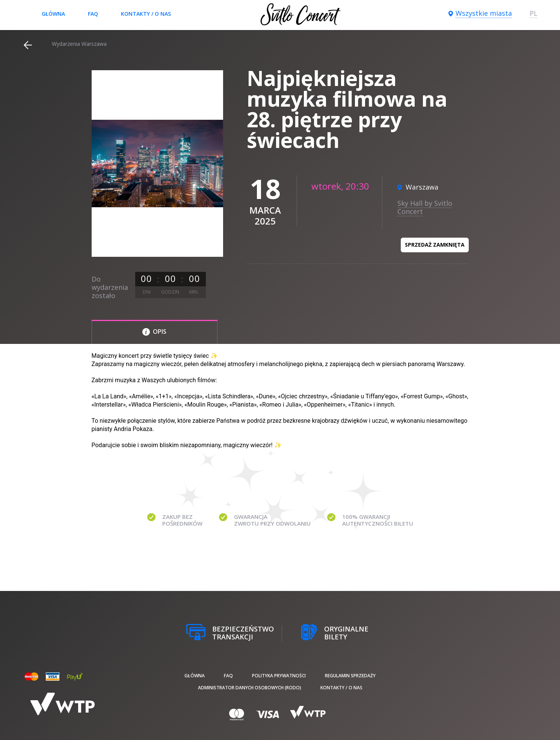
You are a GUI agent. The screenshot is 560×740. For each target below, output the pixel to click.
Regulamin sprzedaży (350, 676)
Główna (53, 14)
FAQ (93, 14)
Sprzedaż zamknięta (435, 245)
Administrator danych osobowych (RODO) (250, 688)
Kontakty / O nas (146, 14)
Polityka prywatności (279, 676)
